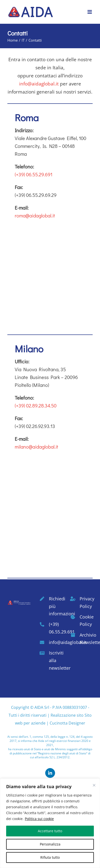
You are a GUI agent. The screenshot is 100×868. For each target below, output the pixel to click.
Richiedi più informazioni (55, 606)
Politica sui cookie (39, 819)
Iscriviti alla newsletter (55, 660)
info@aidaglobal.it (39, 84)
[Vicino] (94, 785)
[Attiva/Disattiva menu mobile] (90, 12)
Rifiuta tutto (50, 857)
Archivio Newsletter (86, 639)
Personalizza (50, 844)
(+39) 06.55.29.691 (34, 174)
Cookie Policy (86, 621)
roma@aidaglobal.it (35, 215)
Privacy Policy (86, 602)
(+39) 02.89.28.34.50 (36, 405)
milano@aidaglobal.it (36, 447)
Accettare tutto (50, 831)
